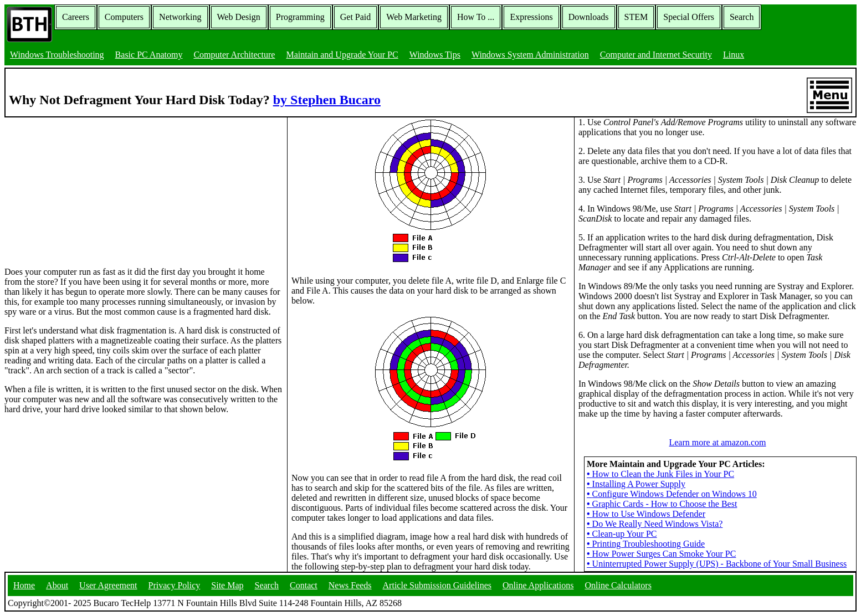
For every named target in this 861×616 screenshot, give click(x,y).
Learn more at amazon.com (717, 442)
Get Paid (356, 17)
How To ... (476, 17)
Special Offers (689, 17)
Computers (124, 17)
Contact (304, 585)
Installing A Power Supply (636, 484)
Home (24, 585)
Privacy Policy (175, 585)
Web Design (239, 17)
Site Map (227, 585)
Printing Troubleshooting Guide (646, 544)
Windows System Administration (530, 55)
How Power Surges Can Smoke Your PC (661, 554)
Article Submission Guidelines (437, 585)
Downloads (589, 17)
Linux (734, 55)
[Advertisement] (88, 187)
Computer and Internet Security (656, 55)
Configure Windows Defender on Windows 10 (672, 494)
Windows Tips (435, 55)
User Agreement (108, 585)
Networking (180, 17)
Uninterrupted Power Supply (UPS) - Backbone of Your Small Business (717, 564)
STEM (636, 17)
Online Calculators (618, 585)
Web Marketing (414, 17)
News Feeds (350, 585)
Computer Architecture (234, 55)
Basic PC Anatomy (149, 55)
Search (742, 17)
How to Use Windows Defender (646, 514)
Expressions (531, 17)
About (57, 585)
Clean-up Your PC (622, 534)
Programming (300, 17)
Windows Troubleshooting (57, 55)
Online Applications (538, 585)
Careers (76, 17)
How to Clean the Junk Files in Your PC (660, 474)
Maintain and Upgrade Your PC (342, 55)
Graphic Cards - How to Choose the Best (662, 504)
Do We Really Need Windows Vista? (655, 524)
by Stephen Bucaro (327, 100)
